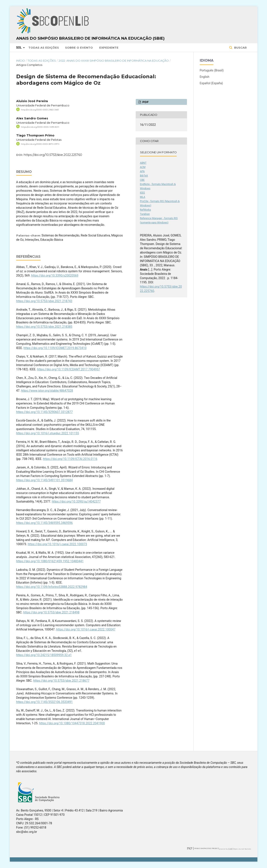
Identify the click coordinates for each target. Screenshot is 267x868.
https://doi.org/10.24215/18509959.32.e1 (44, 655)
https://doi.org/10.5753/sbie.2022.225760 (53, 155)
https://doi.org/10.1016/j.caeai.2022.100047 (86, 629)
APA (142, 171)
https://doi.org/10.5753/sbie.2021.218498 (51, 612)
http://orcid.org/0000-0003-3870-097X (40, 144)
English (205, 77)
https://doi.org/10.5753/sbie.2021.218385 (44, 327)
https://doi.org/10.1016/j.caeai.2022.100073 (57, 544)
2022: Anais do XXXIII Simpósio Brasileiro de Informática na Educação (114, 61)
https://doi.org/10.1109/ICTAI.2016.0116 (70, 459)
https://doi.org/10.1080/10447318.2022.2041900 (72, 723)
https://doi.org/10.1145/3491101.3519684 (44, 480)
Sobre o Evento (79, 48)
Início (21, 61)
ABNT (143, 163)
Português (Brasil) (212, 70)
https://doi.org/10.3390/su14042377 (76, 501)
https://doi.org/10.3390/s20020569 (55, 275)
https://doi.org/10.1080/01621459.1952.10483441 (50, 561)
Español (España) (211, 83)
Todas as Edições (44, 48)
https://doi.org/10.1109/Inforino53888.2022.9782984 (52, 587)
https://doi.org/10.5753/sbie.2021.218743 (44, 301)
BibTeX (144, 176)
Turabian (145, 214)
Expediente (109, 48)
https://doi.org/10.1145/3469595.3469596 (44, 523)
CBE (142, 180)
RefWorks (146, 210)
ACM (143, 167)
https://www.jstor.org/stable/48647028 (47, 391)
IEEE (143, 193)
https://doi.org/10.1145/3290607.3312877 (44, 412)
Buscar (240, 48)
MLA (143, 197)
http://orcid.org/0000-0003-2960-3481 (40, 110)
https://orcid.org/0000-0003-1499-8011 (40, 127)
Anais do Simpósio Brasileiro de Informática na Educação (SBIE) (90, 38)
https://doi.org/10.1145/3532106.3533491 (44, 702)
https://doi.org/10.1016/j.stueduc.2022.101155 (48, 433)
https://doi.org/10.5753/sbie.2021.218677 (61, 681)
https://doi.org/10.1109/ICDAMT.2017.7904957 (68, 369)
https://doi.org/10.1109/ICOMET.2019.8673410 (55, 348)
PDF (145, 102)
